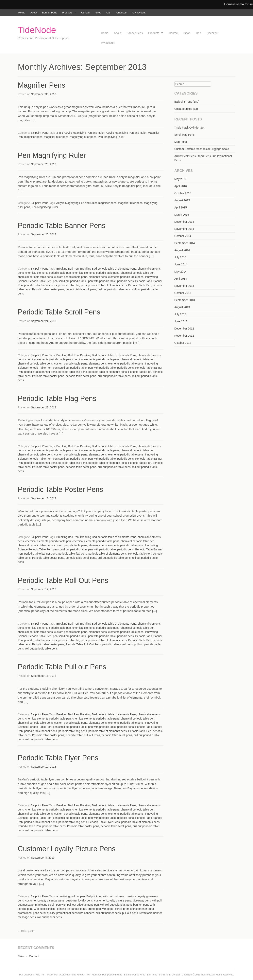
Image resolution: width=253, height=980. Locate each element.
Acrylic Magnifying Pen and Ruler (126, 133)
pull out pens (130, 913)
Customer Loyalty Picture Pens (67, 849)
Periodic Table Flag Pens (57, 398)
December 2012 (184, 329)
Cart (109, 13)
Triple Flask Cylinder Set (189, 128)
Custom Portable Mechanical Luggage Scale (202, 149)
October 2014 (183, 236)
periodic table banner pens (41, 285)
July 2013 (180, 314)
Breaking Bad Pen (67, 269)
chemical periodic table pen (138, 273)
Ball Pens (152, 975)
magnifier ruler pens (56, 137)
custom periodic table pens (71, 277)
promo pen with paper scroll (105, 909)
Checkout (122, 13)
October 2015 (183, 193)
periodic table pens (54, 826)
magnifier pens (33, 137)
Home (22, 13)
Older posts (26, 931)
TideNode (37, 30)
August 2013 (182, 307)
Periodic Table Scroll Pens (59, 312)
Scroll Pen (164, 975)
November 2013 (184, 286)
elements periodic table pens (126, 277)
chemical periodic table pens (35, 277)
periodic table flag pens (73, 285)
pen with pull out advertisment (74, 905)
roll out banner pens (50, 917)
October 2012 (183, 343)
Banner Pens (50, 13)
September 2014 (185, 243)
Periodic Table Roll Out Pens (63, 580)
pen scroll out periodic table (70, 281)
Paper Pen (53, 975)
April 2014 (181, 279)
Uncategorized (183, 109)
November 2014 (184, 229)
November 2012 (184, 336)
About (34, 13)
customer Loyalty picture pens (113, 900)
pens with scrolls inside (41, 909)
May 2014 (180, 272)
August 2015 (182, 200)
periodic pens (125, 281)
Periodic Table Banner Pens (62, 226)
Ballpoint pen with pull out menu (106, 896)
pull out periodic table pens (114, 289)
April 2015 (181, 207)
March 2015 (182, 215)
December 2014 (184, 222)
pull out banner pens (108, 913)
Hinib (142, 975)
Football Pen (84, 975)
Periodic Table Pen (140, 285)
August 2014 (182, 250)
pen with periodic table (102, 281)
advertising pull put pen (71, 896)
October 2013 (183, 293)
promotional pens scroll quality (36, 913)
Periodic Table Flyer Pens (58, 758)
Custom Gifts (116, 975)
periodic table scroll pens (81, 289)
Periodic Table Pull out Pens (62, 667)
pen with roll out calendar (110, 905)
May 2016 (180, 179)
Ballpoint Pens (40, 133)
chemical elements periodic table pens (96, 273)
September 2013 (185, 300)
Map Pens (181, 142)
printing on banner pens (71, 909)
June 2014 (181, 264)
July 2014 (180, 257)
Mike (21, 956)
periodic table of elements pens (108, 285)
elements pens (98, 277)
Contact (86, 13)
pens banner (134, 905)
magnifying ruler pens (83, 137)
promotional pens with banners (75, 913)
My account (139, 13)
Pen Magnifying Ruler (111, 137)
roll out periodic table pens (41, 649)
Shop (98, 13)
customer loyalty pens (79, 900)
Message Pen (99, 975)
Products (67, 13)
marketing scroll (45, 905)
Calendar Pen (67, 975)
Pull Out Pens (26, 975)
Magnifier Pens (42, 85)
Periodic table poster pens (48, 289)
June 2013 (181, 321)
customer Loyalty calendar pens (45, 900)
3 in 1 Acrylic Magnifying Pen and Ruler (80, 133)
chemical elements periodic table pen (48, 273)
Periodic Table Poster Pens (60, 489)
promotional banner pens (138, 909)
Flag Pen (40, 975)
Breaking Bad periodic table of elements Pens (108, 269)
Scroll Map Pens (184, 135)
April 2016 (181, 186)
